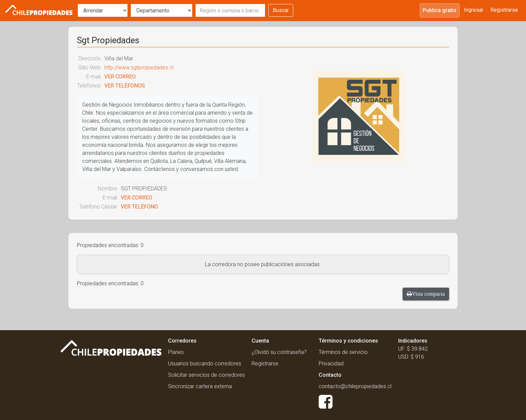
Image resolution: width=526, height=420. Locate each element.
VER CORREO (120, 77)
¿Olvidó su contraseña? (279, 352)
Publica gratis (440, 10)
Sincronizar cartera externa (200, 386)
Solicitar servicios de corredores (206, 375)
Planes (176, 352)
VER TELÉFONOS (125, 86)
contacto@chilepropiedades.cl (355, 386)
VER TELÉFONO (139, 207)
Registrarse (504, 10)
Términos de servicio (343, 352)
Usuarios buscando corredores (205, 364)
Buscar (281, 10)
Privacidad (331, 364)
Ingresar (474, 10)
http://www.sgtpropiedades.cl (139, 68)
